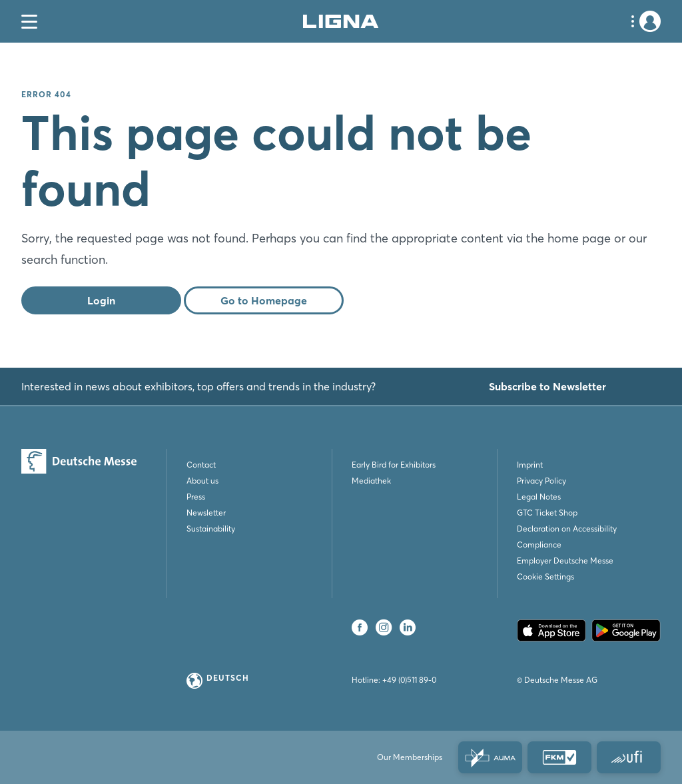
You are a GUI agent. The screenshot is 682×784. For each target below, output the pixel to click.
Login (101, 300)
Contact (201, 465)
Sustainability (211, 529)
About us (202, 481)
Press (196, 497)
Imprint (530, 465)
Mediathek (371, 481)
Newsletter (206, 513)
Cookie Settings (545, 577)
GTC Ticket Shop (547, 513)
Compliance (539, 545)
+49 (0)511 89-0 (409, 680)
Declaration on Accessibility (567, 529)
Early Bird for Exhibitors (394, 465)
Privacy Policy (541, 481)
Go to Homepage (264, 300)
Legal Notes (539, 497)
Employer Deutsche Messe (565, 561)
